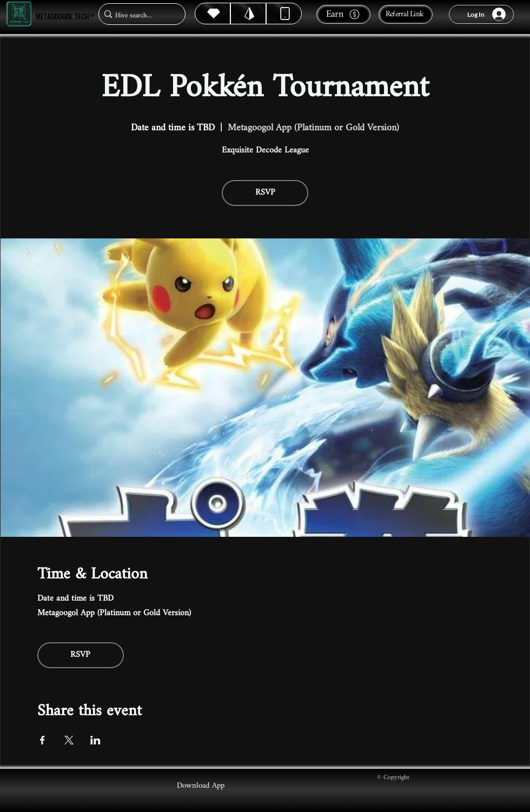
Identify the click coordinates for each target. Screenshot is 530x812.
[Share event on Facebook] (42, 740)
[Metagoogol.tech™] (19, 14)
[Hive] (213, 14)
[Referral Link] (406, 14)
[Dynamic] (284, 14)
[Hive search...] (139, 15)
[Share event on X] (69, 740)
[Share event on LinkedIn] (95, 740)
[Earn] (343, 14)
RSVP (265, 193)
